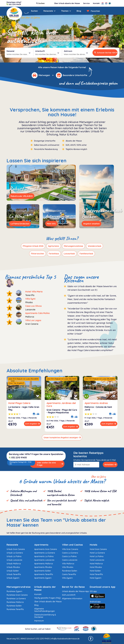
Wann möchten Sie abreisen (76, 54)
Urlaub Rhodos (13, 567)
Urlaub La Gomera (15, 553)
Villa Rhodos (68, 567)
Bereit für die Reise (73, 587)
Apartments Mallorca (44, 564)
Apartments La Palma (44, 556)
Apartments (41, 545)
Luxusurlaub (69, 254)
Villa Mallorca (68, 564)
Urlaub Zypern (13, 578)
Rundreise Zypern (14, 591)
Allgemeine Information (72, 599)
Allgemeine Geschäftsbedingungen (45, 610)
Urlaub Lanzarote (14, 560)
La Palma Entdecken (20, 224)
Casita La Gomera (70, 553)
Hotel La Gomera (97, 553)
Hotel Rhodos (96, 567)
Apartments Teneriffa (44, 574)
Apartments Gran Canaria (46, 549)
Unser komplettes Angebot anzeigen (62, 437)
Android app (104, 605)
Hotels (94, 545)
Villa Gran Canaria (70, 549)
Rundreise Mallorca (15, 602)
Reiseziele (48, 11)
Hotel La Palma (97, 556)
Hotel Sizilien (95, 571)
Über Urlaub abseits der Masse (67, 3)
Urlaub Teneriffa (14, 574)
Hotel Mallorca (96, 564)
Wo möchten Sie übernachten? (48, 54)
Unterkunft (40, 51)
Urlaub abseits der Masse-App (75, 591)
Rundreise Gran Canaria (17, 595)
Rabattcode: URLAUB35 (22, 196)
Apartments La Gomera (45, 553)
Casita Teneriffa (69, 574)
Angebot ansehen (91, 224)
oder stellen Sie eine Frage (50, 464)
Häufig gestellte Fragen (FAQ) (47, 598)
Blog (79, 11)
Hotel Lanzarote (97, 560)
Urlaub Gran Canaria (16, 549)
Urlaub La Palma (14, 556)
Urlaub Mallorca (14, 564)
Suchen (34, 11)
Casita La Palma (69, 556)
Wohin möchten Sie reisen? (18, 54)
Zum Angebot (33, 424)
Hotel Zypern (96, 578)
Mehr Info (51, 224)
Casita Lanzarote (70, 560)
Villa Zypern (67, 578)
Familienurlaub (86, 254)
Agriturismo (54, 246)
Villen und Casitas (72, 545)
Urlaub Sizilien (13, 571)
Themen (65, 11)
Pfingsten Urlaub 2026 (33, 246)
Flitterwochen (38, 254)
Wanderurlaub (95, 246)
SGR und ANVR (69, 595)
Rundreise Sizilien (70, 571)
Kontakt (96, 3)
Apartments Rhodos (43, 567)
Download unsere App (103, 587)
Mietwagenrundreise (73, 246)
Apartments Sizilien (43, 571)
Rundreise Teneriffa (15, 609)
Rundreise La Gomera (16, 599)
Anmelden (110, 465)
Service (86, 3)
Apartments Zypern (43, 578)
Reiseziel (10, 51)
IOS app (104, 595)
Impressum (39, 621)
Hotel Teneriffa (96, 574)
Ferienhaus (54, 254)
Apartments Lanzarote (44, 560)
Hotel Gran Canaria (98, 549)
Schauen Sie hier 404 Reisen (106, 53)
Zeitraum (68, 51)
